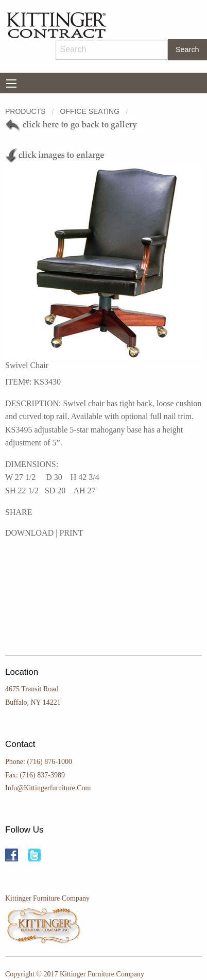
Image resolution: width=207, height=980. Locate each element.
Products (25, 111)
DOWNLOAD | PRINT (44, 533)
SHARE (19, 512)
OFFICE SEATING (90, 111)
